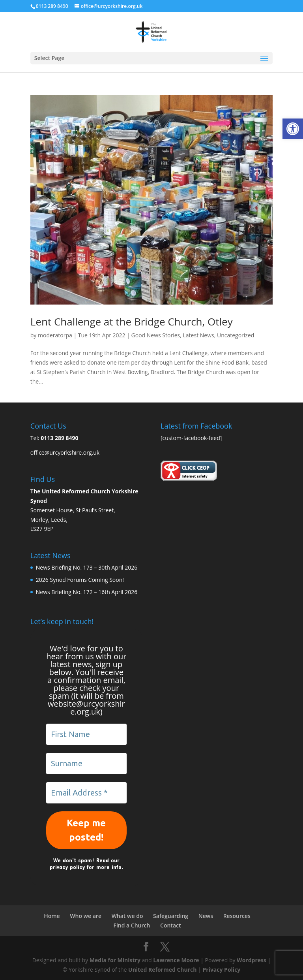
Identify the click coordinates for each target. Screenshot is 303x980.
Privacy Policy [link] (221, 970)
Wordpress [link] (252, 960)
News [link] (206, 916)
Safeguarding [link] (171, 916)
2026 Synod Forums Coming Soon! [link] (80, 580)
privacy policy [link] (67, 867)
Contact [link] (170, 925)
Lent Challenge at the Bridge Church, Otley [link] (132, 322)
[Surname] (86, 764)
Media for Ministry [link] (116, 960)
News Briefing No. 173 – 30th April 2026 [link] (87, 567)
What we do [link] (127, 916)
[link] (293, 129)
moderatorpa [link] (55, 335)
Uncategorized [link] (236, 335)
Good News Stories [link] (156, 335)
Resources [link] (237, 916)
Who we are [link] (86, 916)
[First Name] (86, 734)
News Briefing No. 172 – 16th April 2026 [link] (87, 592)
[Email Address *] (86, 793)
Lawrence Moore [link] (176, 960)
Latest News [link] (199, 335)
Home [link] (52, 916)
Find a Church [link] (132, 925)
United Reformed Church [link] (162, 970)
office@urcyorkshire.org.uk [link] (65, 452)
